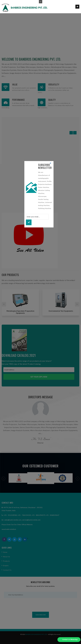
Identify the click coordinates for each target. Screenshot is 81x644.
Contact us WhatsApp (70, 640)
